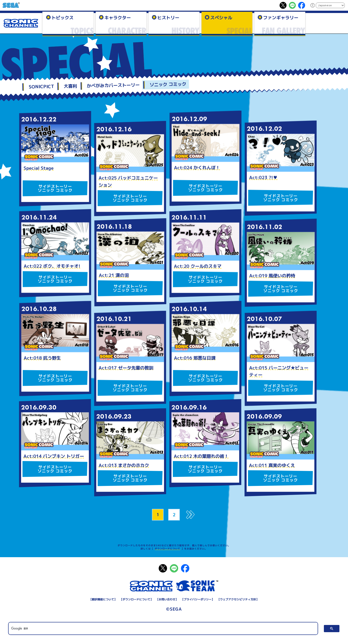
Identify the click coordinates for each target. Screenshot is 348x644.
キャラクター (118, 17)
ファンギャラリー (281, 17)
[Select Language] (330, 5)
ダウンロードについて (168, 549)
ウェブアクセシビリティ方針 (238, 599)
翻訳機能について (103, 599)
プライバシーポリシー (198, 599)
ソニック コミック (168, 84)
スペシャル (221, 17)
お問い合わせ (167, 599)
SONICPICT (41, 86)
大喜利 (70, 86)
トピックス (63, 17)
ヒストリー (168, 17)
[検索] (163, 629)
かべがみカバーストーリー (113, 85)
